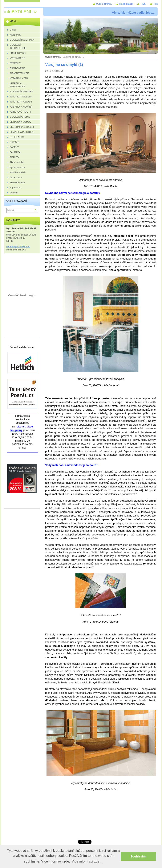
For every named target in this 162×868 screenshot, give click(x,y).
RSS (143, 4)
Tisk (155, 4)
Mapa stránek (126, 4)
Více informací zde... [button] (87, 861)
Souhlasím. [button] (138, 856)
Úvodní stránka (53, 57)
